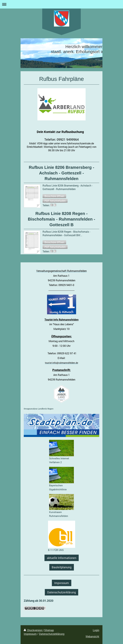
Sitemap (49, 630)
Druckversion (33, 630)
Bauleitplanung (62, 567)
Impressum (62, 583)
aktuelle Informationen (62, 558)
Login (96, 630)
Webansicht (92, 636)
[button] (54, 196)
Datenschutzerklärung (61, 592)
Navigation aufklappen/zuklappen (61, 4)
